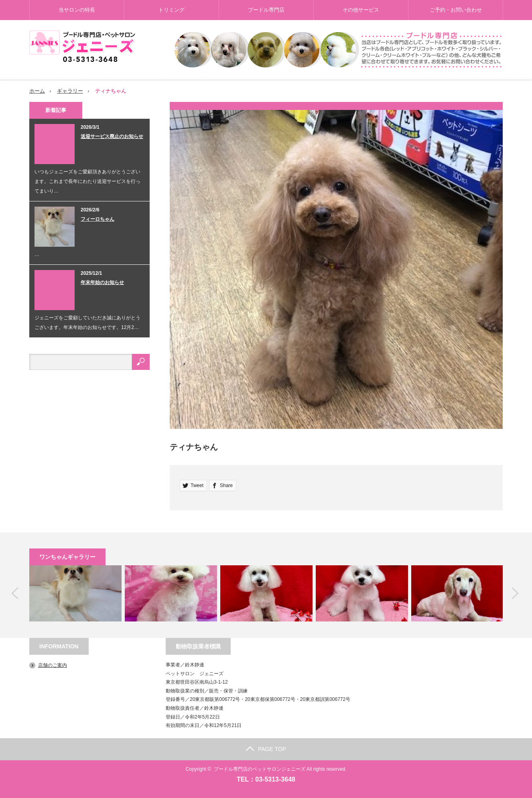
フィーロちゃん (97, 219)
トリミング (172, 10)
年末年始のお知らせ (102, 282)
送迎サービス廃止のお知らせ (112, 136)
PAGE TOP (266, 749)
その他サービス (361, 10)
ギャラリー (70, 91)
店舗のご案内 (53, 665)
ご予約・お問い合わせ (456, 10)
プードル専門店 (266, 10)
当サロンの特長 (77, 10)
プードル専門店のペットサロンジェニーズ (260, 769)
